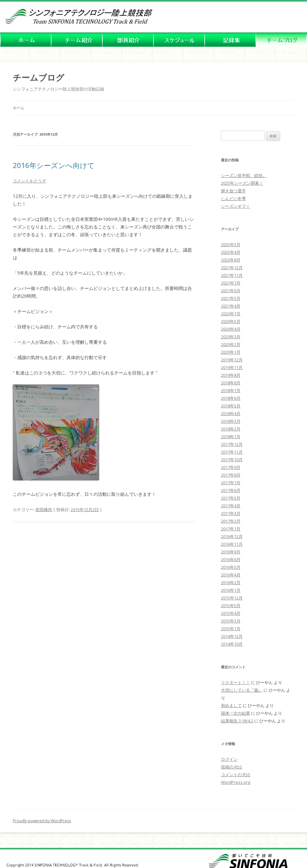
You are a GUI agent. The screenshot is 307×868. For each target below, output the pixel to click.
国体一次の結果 (236, 713)
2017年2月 (231, 521)
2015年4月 (231, 613)
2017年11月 (232, 452)
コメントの (236, 775)
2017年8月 (231, 475)
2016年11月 (232, 544)
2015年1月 (231, 629)
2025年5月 (231, 245)
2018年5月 (231, 406)
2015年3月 (231, 621)
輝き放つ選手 (233, 191)
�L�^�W (230, 41)
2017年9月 (231, 467)
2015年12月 (232, 598)
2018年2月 (231, 429)
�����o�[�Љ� (128, 41)
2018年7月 (231, 390)
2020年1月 (231, 352)
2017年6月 (231, 490)
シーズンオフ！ (236, 206)
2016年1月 (231, 590)
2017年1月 (231, 529)
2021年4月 (231, 306)
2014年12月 (232, 636)
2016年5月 (231, 567)
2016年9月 (231, 552)
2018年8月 (231, 383)
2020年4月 (231, 329)
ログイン (229, 759)
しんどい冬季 (233, 198)
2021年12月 (232, 268)
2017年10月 (232, 460)
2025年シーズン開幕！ (242, 183)
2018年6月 (231, 398)
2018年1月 (231, 437)
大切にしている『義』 (242, 690)
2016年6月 (231, 559)
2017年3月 (231, 513)
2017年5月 (231, 498)
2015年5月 (231, 606)
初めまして (231, 705)
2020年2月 (231, 344)
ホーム (19, 108)
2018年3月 (231, 421)
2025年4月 (231, 252)
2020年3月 (231, 337)
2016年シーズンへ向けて (54, 165)
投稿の (232, 767)
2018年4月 (231, 414)
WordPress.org (236, 782)
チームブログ (39, 77)
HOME (26, 41)
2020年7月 (231, 314)
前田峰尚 (44, 510)
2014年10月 (232, 644)
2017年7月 (231, 483)
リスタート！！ (236, 682)
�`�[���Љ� (77, 41)
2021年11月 (232, 275)
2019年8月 (231, 375)
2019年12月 (232, 360)
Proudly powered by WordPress (42, 821)
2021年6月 (231, 291)
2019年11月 (232, 367)
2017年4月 (231, 506)
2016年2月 (231, 583)
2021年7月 (231, 283)
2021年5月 (231, 298)
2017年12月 (232, 444)
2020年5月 (231, 321)
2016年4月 (231, 575)
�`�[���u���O (281, 41)
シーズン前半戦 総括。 (244, 175)
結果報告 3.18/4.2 (237, 721)
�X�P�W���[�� (179, 41)
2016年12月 (232, 536)
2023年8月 (231, 260)
